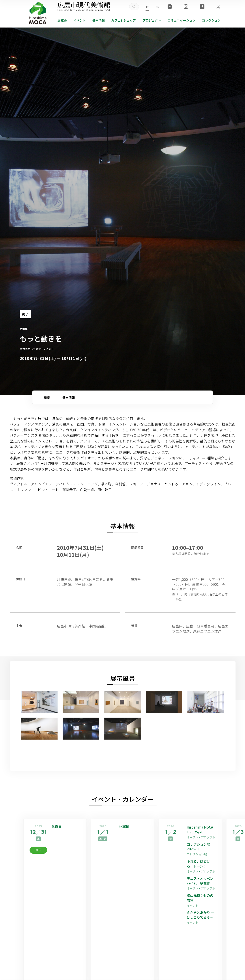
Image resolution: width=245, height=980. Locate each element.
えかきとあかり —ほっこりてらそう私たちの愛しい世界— (201, 917)
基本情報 (99, 20)
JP (147, 7)
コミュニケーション (181, 20)
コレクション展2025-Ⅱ (199, 847)
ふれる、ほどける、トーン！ (199, 865)
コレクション (211, 20)
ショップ (123, 20)
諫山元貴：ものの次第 (201, 899)
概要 (47, 397)
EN (158, 7)
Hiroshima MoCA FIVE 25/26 (200, 830)
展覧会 (62, 20)
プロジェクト (152, 20)
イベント (80, 20)
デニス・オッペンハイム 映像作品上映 (201, 882)
